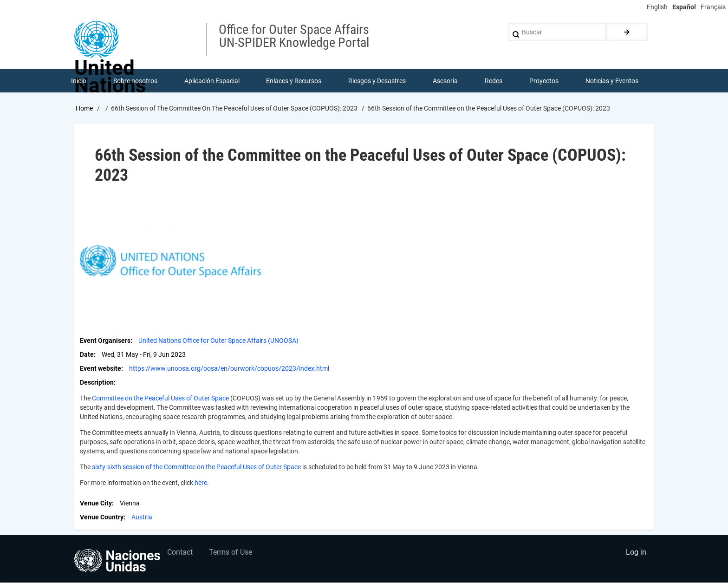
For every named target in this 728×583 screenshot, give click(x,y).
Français (713, 7)
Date (87, 355)
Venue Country (102, 517)
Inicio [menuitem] (79, 81)
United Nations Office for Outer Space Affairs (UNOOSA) (218, 341)
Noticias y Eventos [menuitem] (612, 81)
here (201, 483)
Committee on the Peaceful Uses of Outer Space (160, 399)
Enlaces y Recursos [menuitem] (294, 81)
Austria (142, 517)
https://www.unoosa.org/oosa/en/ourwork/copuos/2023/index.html (229, 369)
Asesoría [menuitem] (445, 81)
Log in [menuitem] (636, 553)
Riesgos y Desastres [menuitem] (377, 81)
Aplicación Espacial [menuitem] (212, 81)
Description (97, 383)
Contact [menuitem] (180, 553)
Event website (101, 369)
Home (84, 108)
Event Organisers (105, 341)
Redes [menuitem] (494, 81)
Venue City (96, 504)
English (657, 7)
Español (684, 7)
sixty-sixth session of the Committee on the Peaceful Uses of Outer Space (196, 467)
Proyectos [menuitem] (544, 81)
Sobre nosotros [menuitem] (135, 81)
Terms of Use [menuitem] (231, 553)
